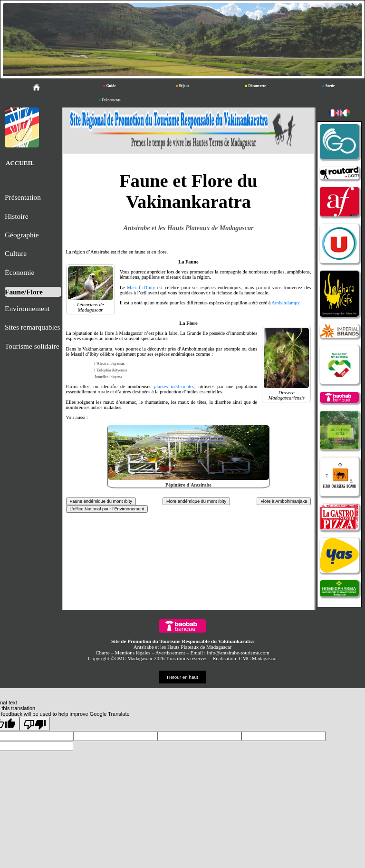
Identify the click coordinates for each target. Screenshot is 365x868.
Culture (16, 253)
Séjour (182, 86)
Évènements (109, 100)
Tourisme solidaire (32, 346)
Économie (19, 272)
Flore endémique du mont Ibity (196, 501)
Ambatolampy (285, 303)
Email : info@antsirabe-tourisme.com (230, 653)
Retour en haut (182, 677)
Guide (110, 86)
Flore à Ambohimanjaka (284, 501)
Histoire (16, 216)
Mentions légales (133, 653)
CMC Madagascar (258, 658)
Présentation (23, 197)
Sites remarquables (32, 327)
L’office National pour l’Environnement (107, 509)
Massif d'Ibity (141, 288)
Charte (102, 653)
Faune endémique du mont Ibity (101, 501)
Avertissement (170, 653)
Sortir (328, 86)
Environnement (27, 308)
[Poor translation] (35, 724)
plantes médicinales (174, 386)
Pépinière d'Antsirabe (188, 485)
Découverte (256, 86)
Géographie (22, 235)
